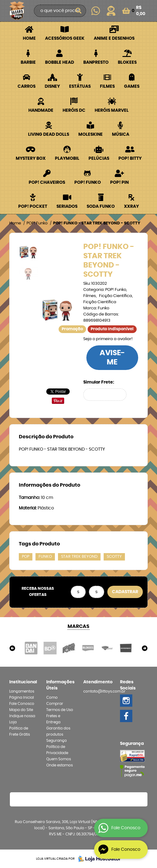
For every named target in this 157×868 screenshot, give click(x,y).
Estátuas (80, 86)
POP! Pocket (33, 207)
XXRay (131, 207)
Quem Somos (59, 759)
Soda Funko (101, 207)
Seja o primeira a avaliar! (108, 339)
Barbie (28, 62)
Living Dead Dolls (49, 135)
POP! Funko (88, 183)
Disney (52, 86)
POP (26, 557)
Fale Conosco (22, 704)
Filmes (107, 86)
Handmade (41, 111)
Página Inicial (22, 697)
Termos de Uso (60, 710)
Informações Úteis (60, 685)
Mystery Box (31, 159)
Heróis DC (74, 111)
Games (132, 86)
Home (29, 38)
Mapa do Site (21, 710)
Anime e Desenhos (114, 38)
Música (121, 135)
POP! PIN (119, 183)
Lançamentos (22, 691)
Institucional (23, 682)
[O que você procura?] (78, 11)
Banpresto (96, 62)
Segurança (56, 741)
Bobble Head (60, 62)
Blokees (127, 62)
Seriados (67, 207)
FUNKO (45, 557)
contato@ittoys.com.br (104, 691)
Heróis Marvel (112, 111)
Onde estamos (60, 765)
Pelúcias (99, 159)
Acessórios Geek (65, 38)
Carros (27, 86)
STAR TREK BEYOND (79, 557)
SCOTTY (114, 557)
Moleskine (91, 135)
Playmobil (67, 159)
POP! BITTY (130, 159)
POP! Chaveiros (47, 183)
